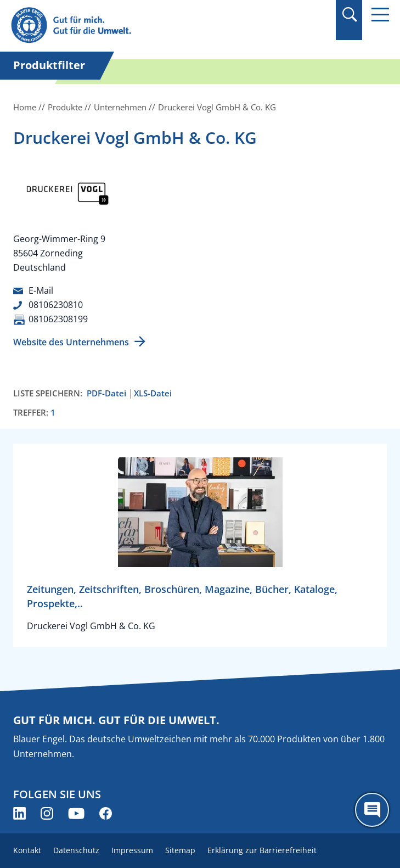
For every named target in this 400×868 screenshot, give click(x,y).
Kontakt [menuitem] (27, 850)
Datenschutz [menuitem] (76, 850)
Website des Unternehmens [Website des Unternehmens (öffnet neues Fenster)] (71, 342)
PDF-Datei (106, 393)
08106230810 (56, 305)
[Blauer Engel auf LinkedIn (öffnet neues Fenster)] (19, 813)
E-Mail (41, 290)
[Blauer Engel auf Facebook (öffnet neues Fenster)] (106, 813)
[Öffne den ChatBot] (372, 810)
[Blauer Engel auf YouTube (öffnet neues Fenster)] (76, 813)
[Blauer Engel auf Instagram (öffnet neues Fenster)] (47, 813)
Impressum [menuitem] (132, 850)
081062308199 (58, 319)
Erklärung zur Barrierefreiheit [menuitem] (262, 850)
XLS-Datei (153, 393)
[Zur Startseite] (143, 26)
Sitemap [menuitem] (180, 850)
